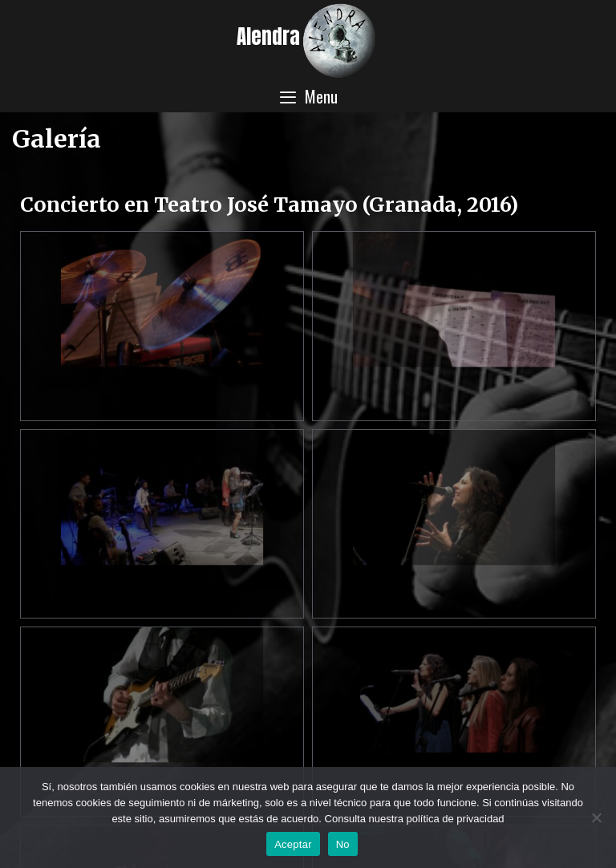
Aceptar (293, 844)
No (343, 844)
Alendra (268, 37)
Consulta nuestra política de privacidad (415, 819)
